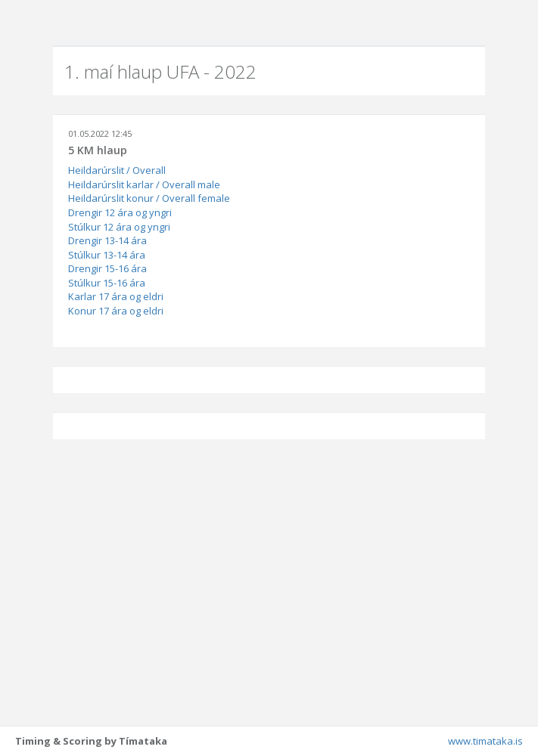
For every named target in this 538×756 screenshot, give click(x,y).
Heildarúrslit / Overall (117, 170)
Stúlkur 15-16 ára (107, 283)
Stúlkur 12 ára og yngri (119, 227)
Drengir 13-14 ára (107, 240)
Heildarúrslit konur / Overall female (149, 198)
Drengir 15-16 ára (107, 268)
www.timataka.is (485, 741)
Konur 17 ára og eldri (116, 311)
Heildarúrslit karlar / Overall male (144, 184)
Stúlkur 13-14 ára (107, 255)
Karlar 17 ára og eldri (116, 296)
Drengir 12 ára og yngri (120, 212)
